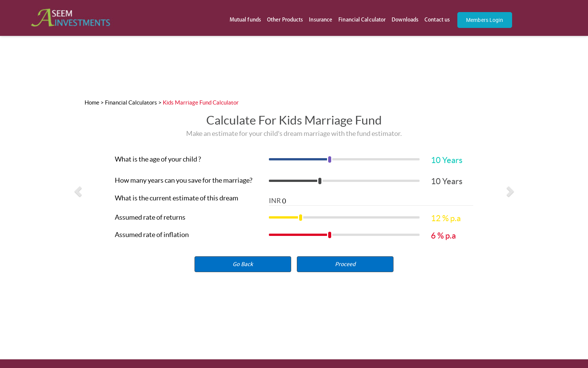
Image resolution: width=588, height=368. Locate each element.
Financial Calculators (131, 102)
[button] (345, 264)
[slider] (344, 162)
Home (92, 102)
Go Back (243, 264)
